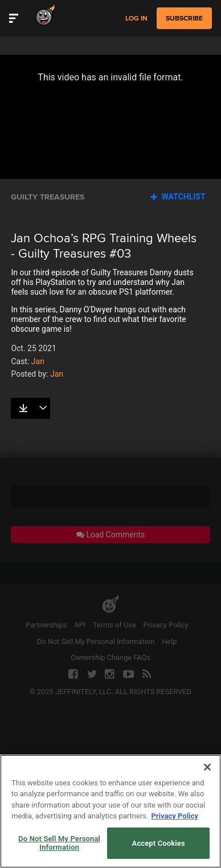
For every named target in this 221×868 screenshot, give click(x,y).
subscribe (184, 18)
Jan (38, 361)
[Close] (207, 767)
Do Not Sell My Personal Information (59, 843)
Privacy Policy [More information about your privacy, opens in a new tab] (174, 816)
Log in (136, 19)
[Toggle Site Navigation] (14, 18)
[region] (110, 811)
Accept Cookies (159, 843)
